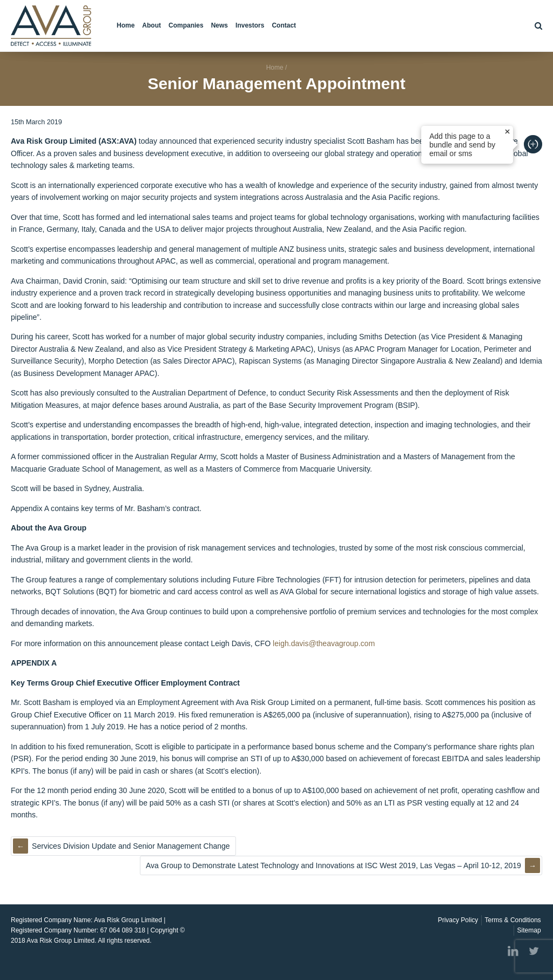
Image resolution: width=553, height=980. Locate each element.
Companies (186, 25)
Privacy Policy (458, 920)
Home (126, 25)
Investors (250, 25)
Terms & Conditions (513, 920)
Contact (284, 25)
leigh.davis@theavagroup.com (324, 643)
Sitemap (529, 930)
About (151, 25)
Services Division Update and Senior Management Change (131, 846)
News (220, 25)
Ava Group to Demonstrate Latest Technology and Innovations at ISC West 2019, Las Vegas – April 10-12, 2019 (333, 865)
